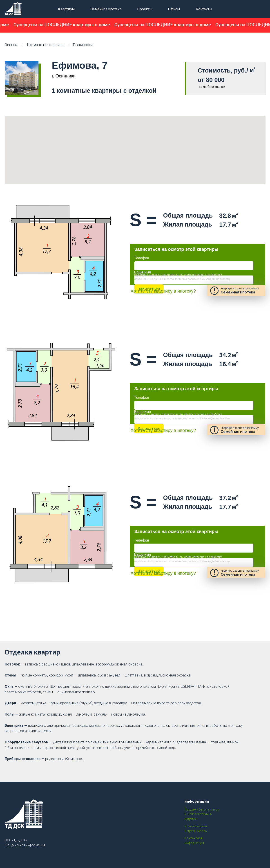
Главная (11, 45)
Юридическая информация (25, 845)
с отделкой (140, 91)
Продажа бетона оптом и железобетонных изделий (202, 814)
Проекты (145, 9)
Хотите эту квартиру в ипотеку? (163, 291)
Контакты (204, 9)
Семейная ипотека (106, 9)
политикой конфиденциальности (209, 279)
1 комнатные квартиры (45, 45)
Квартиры (66, 9)
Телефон (142, 258)
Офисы (174, 9)
